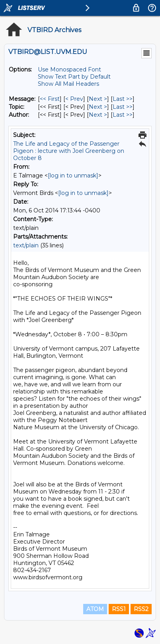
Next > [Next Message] (98, 99)
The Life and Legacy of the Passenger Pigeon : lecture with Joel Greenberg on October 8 (69, 151)
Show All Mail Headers (68, 84)
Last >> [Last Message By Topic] (123, 107)
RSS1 (119, 609)
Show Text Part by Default (74, 77)
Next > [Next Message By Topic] (98, 107)
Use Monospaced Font (69, 69)
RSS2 (141, 609)
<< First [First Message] (50, 99)
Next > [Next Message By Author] (98, 115)
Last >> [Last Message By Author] (123, 115)
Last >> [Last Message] (123, 99)
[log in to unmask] (73, 175)
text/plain (26, 245)
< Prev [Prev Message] (74, 99)
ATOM (95, 609)
